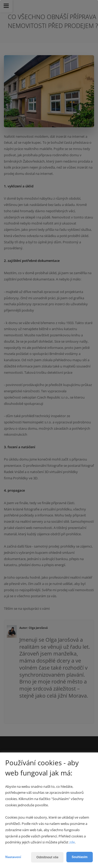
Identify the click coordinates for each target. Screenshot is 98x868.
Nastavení (13, 857)
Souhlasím (80, 857)
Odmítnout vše (47, 857)
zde (72, 842)
